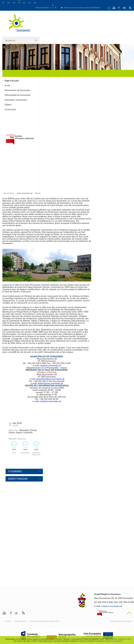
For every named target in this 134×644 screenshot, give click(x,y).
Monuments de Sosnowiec (18, 90)
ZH (30, 3)
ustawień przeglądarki (113, 641)
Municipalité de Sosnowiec (18, 95)
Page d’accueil (12, 81)
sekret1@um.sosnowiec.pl (50, 383)
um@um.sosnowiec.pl (50, 365)
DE (14, 3)
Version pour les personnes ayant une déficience (82, 8)
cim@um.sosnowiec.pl (50, 401)
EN (9, 3)
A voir (7, 85)
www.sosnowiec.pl (25, 193)
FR (19, 3)
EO (35, 3)
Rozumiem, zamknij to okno (120, 639)
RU (24, 3)
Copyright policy (20, 621)
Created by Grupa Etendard (121, 621)
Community (10, 109)
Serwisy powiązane (18, 479)
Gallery (8, 105)
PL (3, 3)
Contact (8, 621)
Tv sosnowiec (15, 471)
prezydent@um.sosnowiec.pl (50, 379)
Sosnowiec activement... (16, 100)
